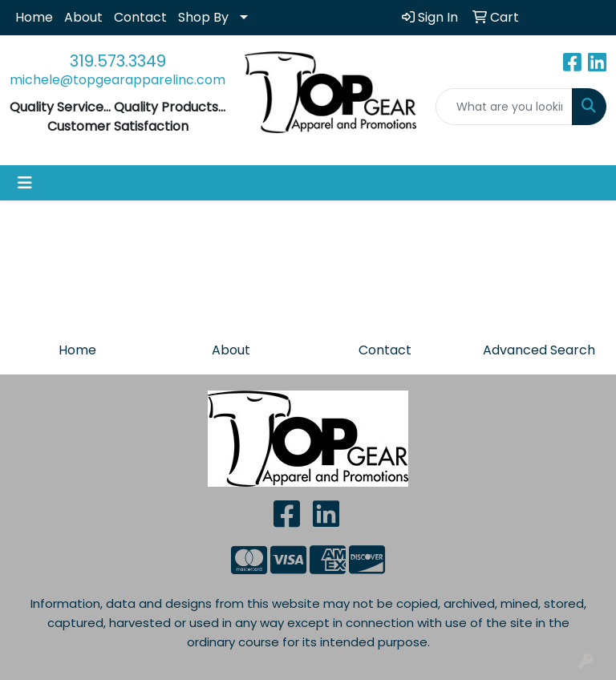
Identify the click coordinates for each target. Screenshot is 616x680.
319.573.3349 (118, 61)
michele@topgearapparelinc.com (118, 80)
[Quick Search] (505, 107)
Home (34, 17)
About (83, 17)
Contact (140, 17)
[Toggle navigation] (25, 183)
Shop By (203, 17)
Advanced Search (539, 350)
